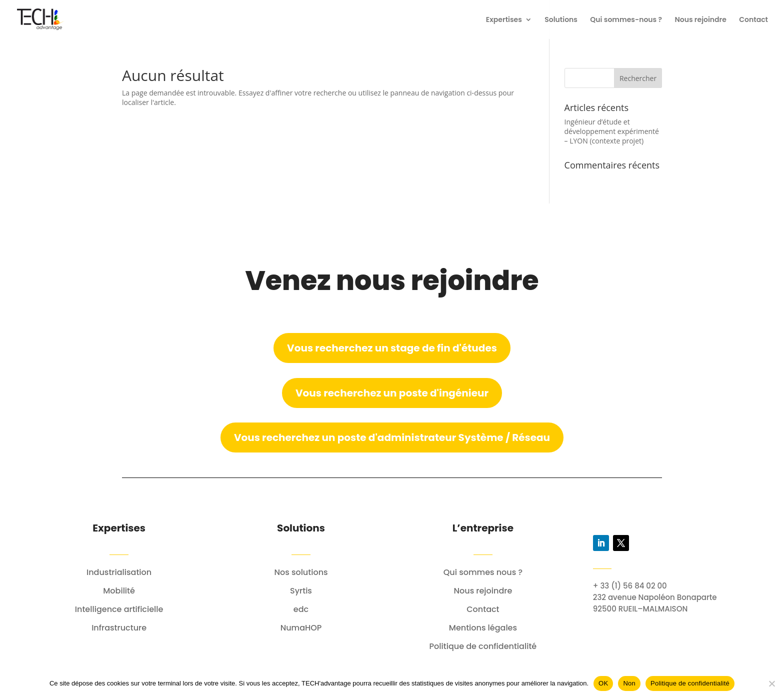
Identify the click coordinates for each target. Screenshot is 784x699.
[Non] (771, 683)
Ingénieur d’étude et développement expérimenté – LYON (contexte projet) (612, 131)
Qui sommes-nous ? (626, 20)
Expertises (504, 20)
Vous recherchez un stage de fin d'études (392, 348)
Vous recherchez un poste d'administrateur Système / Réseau (392, 437)
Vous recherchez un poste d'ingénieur (392, 393)
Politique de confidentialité (690, 683)
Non (629, 683)
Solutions (561, 20)
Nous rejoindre (700, 20)
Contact (753, 20)
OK (603, 683)
